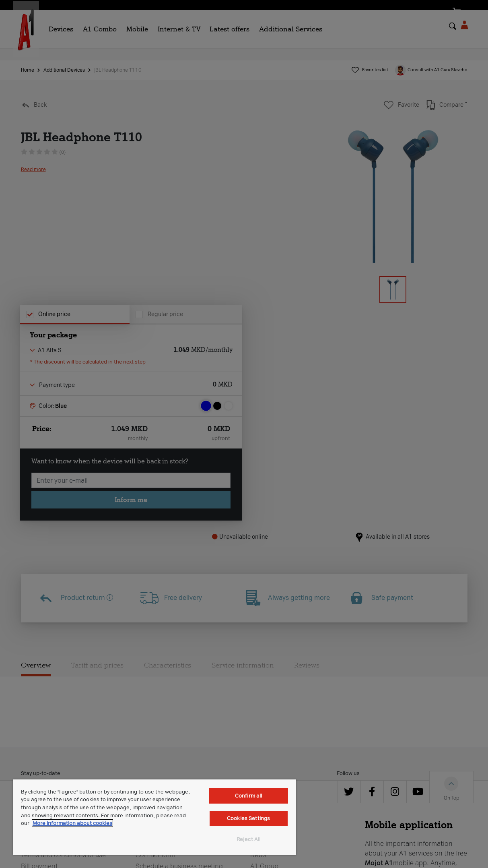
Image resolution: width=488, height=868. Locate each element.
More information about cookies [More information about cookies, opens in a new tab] (72, 823)
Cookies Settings (248, 818)
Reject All (248, 839)
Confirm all (248, 796)
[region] (154, 817)
